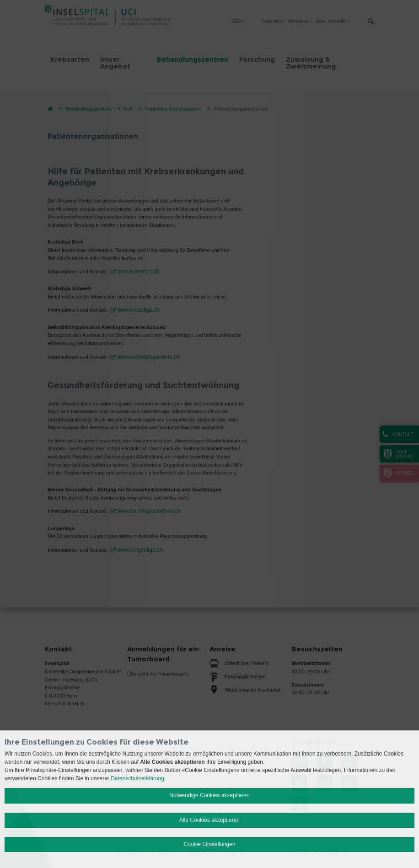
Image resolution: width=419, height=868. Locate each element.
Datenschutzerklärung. (138, 778)
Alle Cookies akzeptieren (209, 820)
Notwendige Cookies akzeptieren (209, 795)
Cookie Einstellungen (210, 844)
